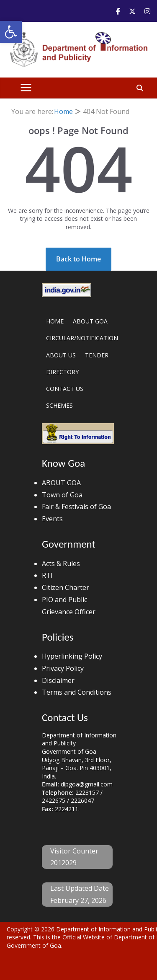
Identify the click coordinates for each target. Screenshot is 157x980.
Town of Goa (62, 495)
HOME (55, 321)
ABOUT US (61, 355)
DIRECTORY (62, 372)
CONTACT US (65, 389)
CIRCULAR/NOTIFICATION (82, 338)
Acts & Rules (61, 564)
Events (52, 519)
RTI (47, 575)
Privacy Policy (63, 668)
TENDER (97, 355)
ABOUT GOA (90, 321)
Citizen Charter (66, 587)
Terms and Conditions (77, 692)
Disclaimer (58, 680)
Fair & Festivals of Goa (76, 507)
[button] (11, 32)
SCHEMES (59, 405)
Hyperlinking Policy (72, 656)
